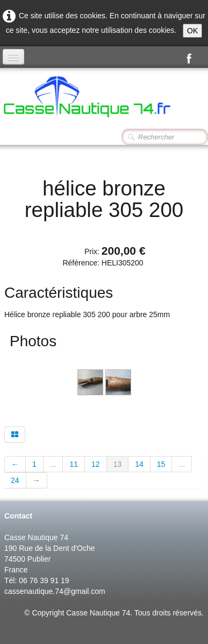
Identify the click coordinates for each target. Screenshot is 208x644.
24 (15, 480)
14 (139, 464)
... (53, 464)
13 (118, 464)
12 (96, 464)
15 (161, 464)
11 (74, 464)
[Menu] (13, 57)
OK (192, 31)
